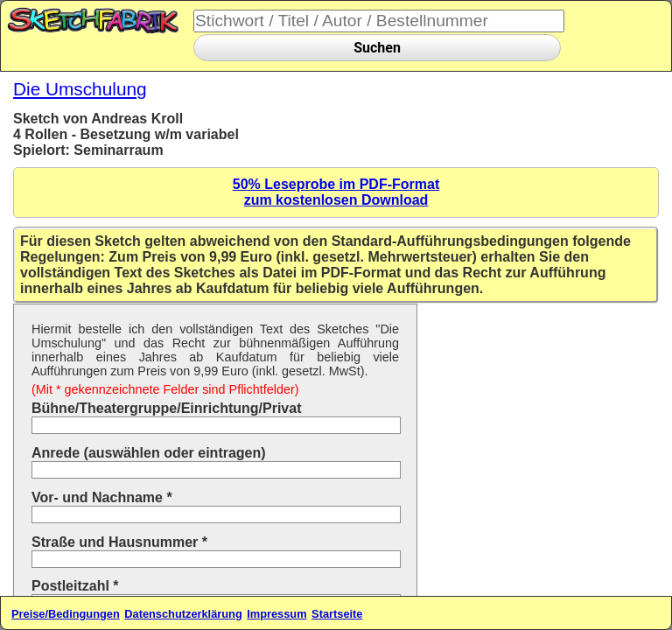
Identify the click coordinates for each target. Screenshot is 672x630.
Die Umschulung (80, 89)
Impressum (276, 614)
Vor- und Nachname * (102, 497)
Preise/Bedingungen (66, 614)
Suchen (377, 48)
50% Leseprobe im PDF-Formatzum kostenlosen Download (336, 192)
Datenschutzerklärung (183, 614)
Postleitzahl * (75, 586)
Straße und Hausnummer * (119, 542)
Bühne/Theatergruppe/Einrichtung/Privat (166, 408)
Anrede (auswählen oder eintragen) (149, 453)
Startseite (337, 614)
